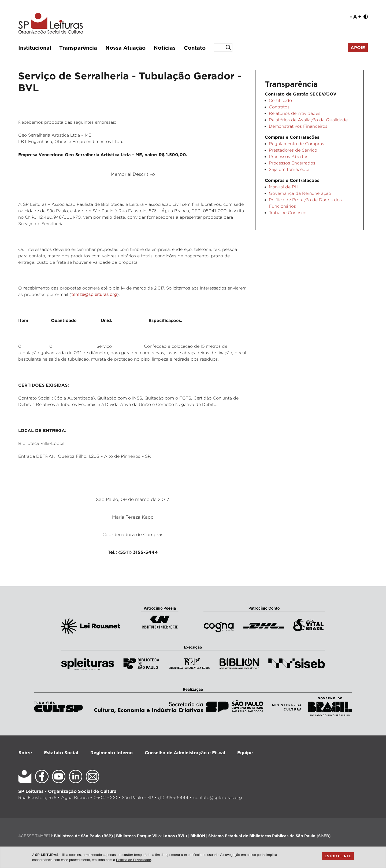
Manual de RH (284, 187)
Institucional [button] (35, 47)
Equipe (245, 752)
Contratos (279, 107)
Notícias (165, 47)
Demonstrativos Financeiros (298, 126)
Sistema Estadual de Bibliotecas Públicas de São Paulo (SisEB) (269, 836)
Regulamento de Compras (296, 144)
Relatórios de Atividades (295, 113)
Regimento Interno (112, 752)
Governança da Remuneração (300, 193)
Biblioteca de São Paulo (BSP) (83, 836)
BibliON (198, 836)
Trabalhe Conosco (288, 213)
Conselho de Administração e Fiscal (185, 752)
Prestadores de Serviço (293, 150)
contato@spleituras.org (218, 798)
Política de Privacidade (133, 860)
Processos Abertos (289, 157)
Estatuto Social (61, 752)
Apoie (358, 47)
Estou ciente (338, 856)
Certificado (280, 100)
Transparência (78, 47)
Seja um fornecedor (289, 169)
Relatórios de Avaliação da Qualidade (308, 120)
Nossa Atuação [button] (125, 47)
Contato (195, 47)
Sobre (25, 752)
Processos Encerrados (292, 163)
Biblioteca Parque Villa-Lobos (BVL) (152, 836)
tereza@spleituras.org (94, 294)
